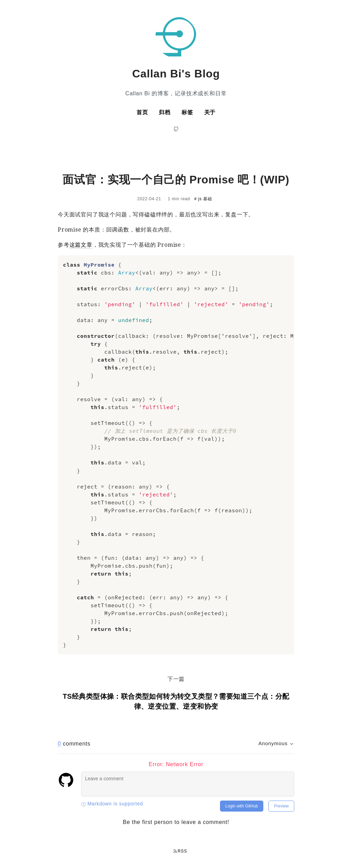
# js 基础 (203, 199)
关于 (210, 112)
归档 (165, 112)
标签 (187, 112)
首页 (142, 112)
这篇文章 (81, 245)
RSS (180, 851)
